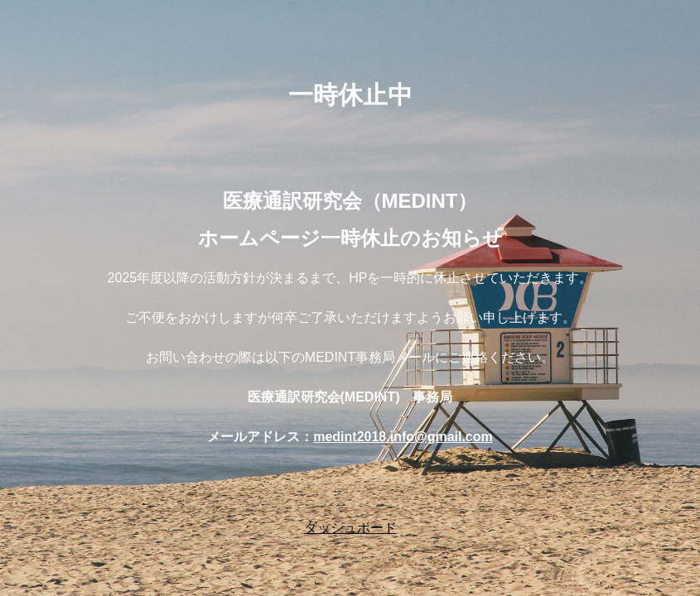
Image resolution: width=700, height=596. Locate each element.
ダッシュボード (350, 528)
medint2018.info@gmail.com (403, 437)
